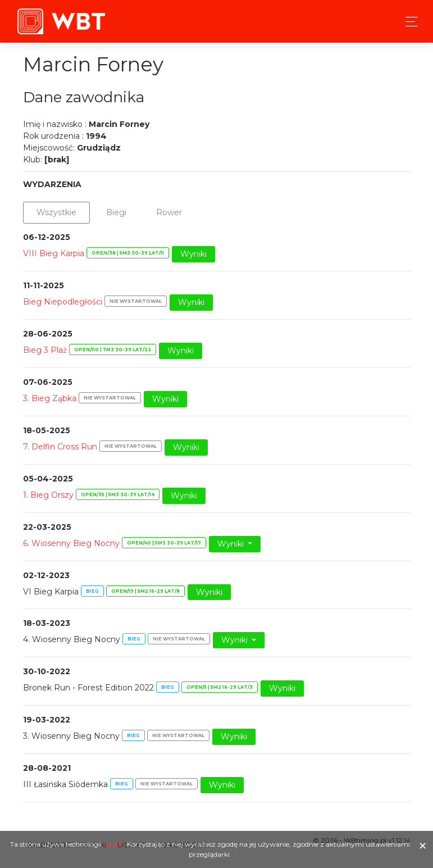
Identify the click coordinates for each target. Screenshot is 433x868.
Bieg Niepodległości (63, 302)
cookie (113, 844)
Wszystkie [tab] (56, 212)
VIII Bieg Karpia (54, 253)
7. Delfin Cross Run (60, 447)
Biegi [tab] (116, 212)
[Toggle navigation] (409, 22)
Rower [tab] (169, 212)
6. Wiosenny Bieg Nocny (71, 543)
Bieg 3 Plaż (45, 350)
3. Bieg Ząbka (50, 398)
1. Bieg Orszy (48, 495)
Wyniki (193, 254)
